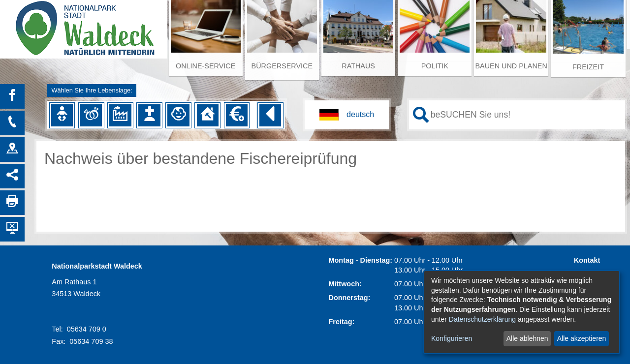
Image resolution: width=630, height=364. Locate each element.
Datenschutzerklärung (482, 319)
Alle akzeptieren (582, 338)
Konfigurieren (452, 338)
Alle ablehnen (527, 338)
